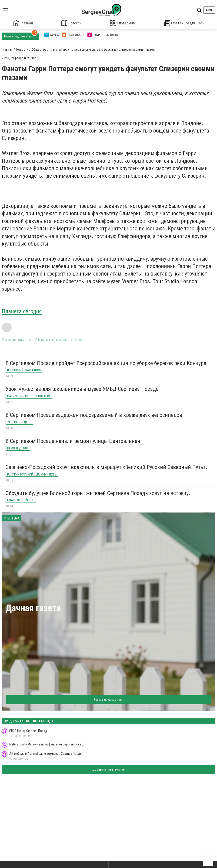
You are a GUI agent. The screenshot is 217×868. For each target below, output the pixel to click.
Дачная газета (33, 608)
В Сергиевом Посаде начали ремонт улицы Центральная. (74, 441)
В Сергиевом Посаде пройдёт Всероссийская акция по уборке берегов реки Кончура (106, 363)
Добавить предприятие (108, 769)
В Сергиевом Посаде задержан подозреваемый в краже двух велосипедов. (95, 415)
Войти (209, 10)
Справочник (123, 23)
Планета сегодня (22, 311)
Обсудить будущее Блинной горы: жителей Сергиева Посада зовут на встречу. (98, 493)
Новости (71, 23)
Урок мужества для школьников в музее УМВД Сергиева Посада (82, 389)
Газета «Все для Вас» (184, 23)
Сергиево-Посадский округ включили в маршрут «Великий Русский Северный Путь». (106, 467)
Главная (23, 23)
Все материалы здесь (108, 699)
